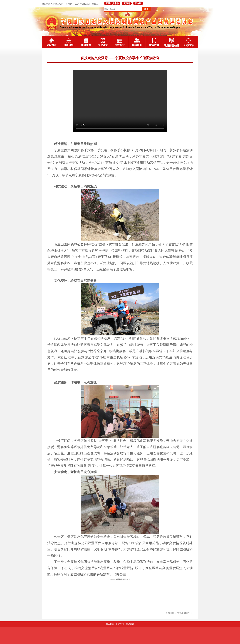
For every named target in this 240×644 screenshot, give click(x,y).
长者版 (138, 3)
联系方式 (130, 624)
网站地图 (120, 624)
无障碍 (127, 3)
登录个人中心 (112, 3)
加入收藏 (110, 624)
